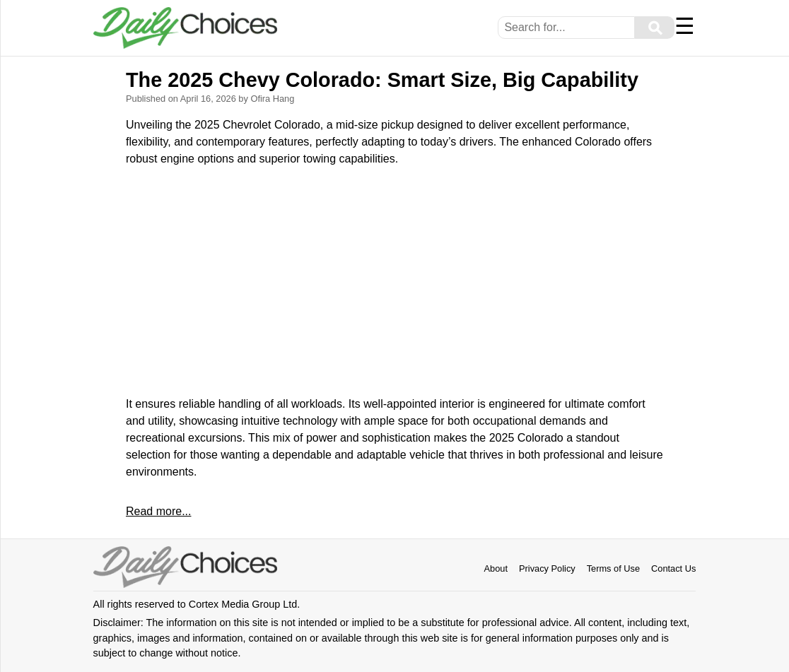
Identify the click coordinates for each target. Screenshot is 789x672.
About (496, 568)
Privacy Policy (547, 568)
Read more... (158, 511)
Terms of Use (613, 568)
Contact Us (673, 568)
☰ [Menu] (685, 26)
